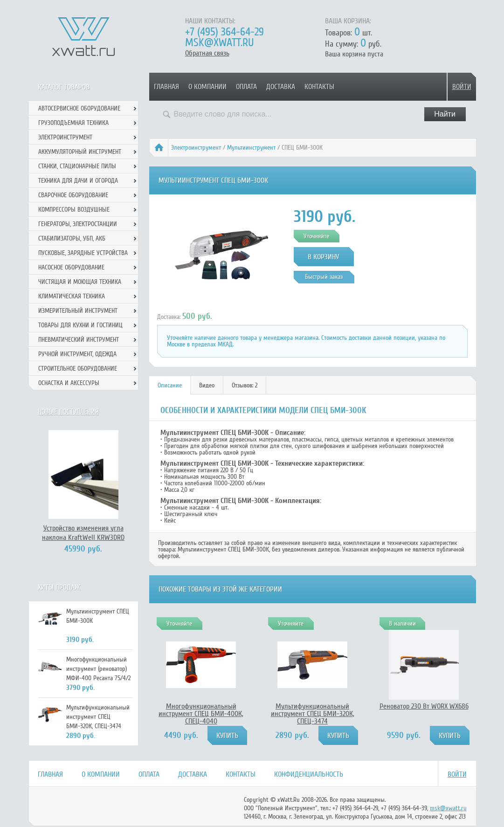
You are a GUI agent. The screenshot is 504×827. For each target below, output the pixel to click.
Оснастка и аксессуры (69, 383)
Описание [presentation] (170, 385)
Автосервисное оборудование (79, 108)
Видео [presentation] (207, 385)
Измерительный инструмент (78, 311)
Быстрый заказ (324, 277)
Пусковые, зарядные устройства (83, 253)
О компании (207, 87)
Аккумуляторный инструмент (80, 152)
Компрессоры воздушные (74, 210)
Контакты (319, 87)
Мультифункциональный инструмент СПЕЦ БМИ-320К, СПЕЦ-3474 (313, 714)
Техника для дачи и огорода (78, 181)
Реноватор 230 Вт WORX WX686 (424, 706)
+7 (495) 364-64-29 (224, 32)
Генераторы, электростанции (78, 224)
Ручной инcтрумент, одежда (77, 354)
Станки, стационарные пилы (77, 166)
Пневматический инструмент (79, 340)
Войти (462, 87)
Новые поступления (68, 412)
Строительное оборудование (78, 369)
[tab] (170, 385)
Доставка (281, 87)
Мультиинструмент (251, 148)
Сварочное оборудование (73, 195)
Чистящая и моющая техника (80, 282)
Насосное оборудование (71, 267)
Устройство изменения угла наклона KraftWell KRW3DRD (83, 533)
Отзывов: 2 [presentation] (245, 385)
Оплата (246, 87)
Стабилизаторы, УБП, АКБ (72, 238)
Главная (166, 87)
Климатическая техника (72, 296)
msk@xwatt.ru (219, 43)
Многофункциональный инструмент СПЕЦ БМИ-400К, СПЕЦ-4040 (201, 714)
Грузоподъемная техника (73, 123)
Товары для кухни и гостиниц (80, 325)
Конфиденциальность (309, 774)
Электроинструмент (196, 148)
